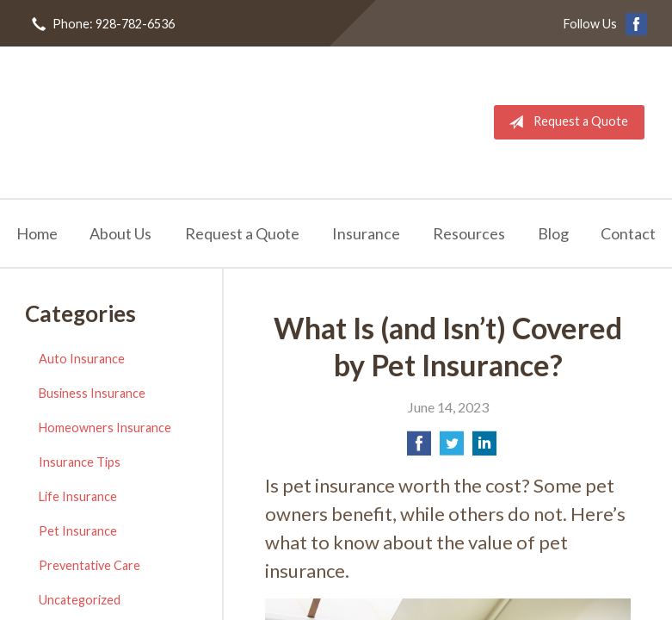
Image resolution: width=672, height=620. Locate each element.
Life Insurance (78, 496)
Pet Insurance (78, 531)
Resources (469, 233)
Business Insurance (92, 393)
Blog (553, 233)
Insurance (366, 233)
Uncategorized (80, 600)
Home (37, 233)
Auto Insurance (82, 359)
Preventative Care (89, 565)
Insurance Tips (80, 462)
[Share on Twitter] (452, 448)
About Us (120, 233)
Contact (628, 233)
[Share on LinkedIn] (484, 448)
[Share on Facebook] (419, 448)
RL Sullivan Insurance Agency (157, 122)
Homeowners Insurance (105, 428)
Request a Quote (565, 122)
